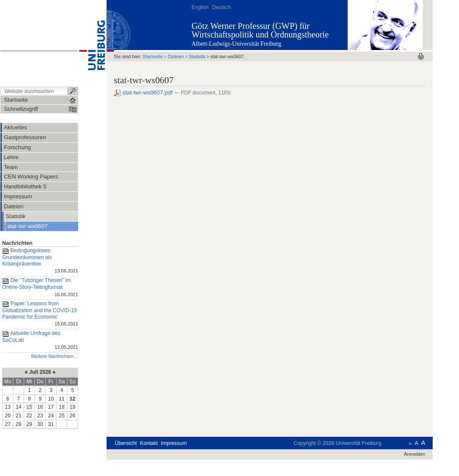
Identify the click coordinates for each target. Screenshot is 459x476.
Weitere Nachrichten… (54, 356)
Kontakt (149, 443)
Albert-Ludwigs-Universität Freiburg (236, 44)
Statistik (197, 56)
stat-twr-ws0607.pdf (144, 92)
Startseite (153, 56)
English (200, 7)
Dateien (176, 56)
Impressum (174, 443)
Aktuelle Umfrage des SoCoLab (40, 341)
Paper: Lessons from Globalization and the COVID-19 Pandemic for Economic (40, 314)
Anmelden (415, 454)
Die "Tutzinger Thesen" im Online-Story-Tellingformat (40, 288)
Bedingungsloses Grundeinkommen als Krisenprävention (40, 261)
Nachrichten (17, 243)
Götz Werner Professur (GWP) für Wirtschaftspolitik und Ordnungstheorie (260, 30)
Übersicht (126, 443)
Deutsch (221, 7)
